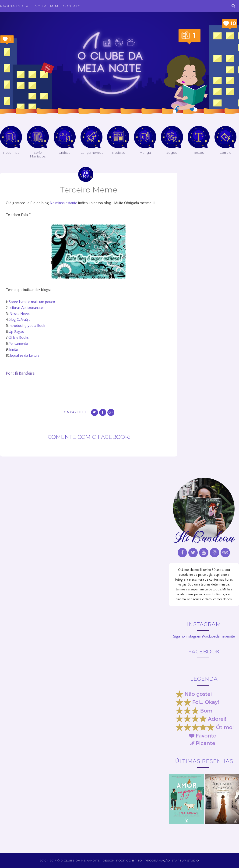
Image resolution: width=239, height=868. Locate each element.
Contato (72, 6)
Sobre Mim (47, 6)
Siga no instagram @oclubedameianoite (204, 636)
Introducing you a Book (27, 326)
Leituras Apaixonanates (26, 308)
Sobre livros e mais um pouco (32, 302)
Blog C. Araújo (20, 320)
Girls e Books (19, 338)
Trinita (13, 349)
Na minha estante (63, 203)
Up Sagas (16, 332)
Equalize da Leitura (25, 356)
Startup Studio (185, 860)
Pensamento (18, 344)
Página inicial (15, 6)
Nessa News (20, 314)
